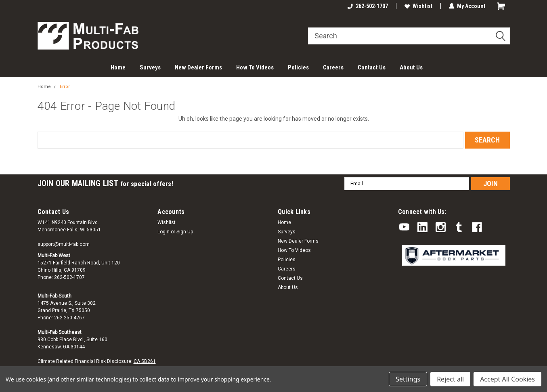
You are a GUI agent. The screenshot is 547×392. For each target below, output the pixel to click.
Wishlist (418, 6)
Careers (333, 67)
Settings (408, 379)
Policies (298, 67)
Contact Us (372, 67)
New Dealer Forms (198, 67)
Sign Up (185, 232)
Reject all (450, 379)
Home (118, 67)
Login (163, 232)
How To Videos (255, 67)
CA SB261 (145, 361)
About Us (411, 67)
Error (65, 87)
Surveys (150, 67)
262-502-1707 (368, 6)
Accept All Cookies (507, 379)
